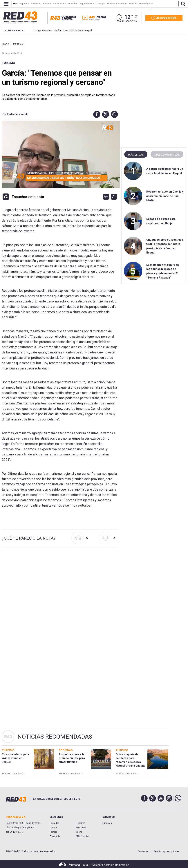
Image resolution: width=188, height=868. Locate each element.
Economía (55, 836)
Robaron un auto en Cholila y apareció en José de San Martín (165, 196)
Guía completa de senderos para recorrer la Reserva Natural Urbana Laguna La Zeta (130, 762)
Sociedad (55, 823)
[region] (154, 65)
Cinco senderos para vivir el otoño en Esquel (15, 758)
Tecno (79, 832)
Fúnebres (107, 823)
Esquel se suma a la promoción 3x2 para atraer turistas (72, 758)
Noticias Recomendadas (55, 737)
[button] (96, 114)
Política (54, 832)
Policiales (81, 827)
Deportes (81, 823)
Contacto (143, 851)
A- (114, 197)
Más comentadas (167, 154)
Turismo (8, 63)
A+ (106, 197)
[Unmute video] (60, 154)
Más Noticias (83, 836)
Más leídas (136, 154)
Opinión (54, 827)
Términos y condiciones (167, 851)
